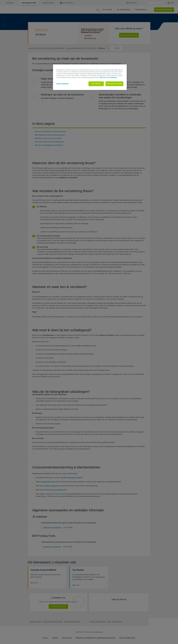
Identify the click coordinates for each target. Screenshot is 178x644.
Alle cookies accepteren (114, 84)
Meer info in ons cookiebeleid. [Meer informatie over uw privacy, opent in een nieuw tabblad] (108, 78)
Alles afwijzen (96, 84)
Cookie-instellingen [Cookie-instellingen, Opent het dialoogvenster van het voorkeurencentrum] (63, 84)
